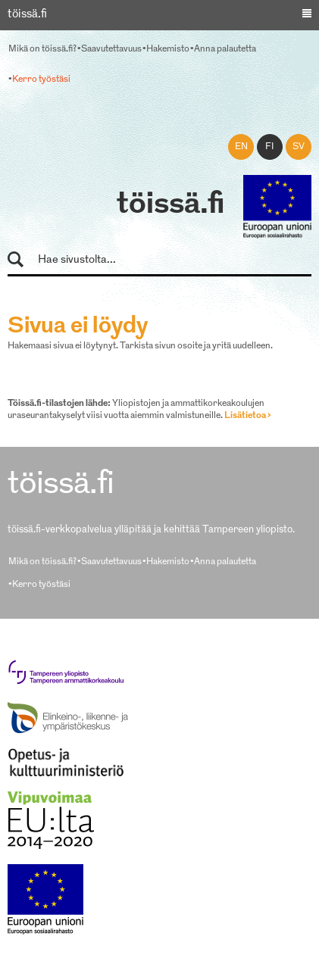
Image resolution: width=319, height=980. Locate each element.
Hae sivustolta (22, 260)
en (241, 147)
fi (270, 147)
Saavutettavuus (111, 49)
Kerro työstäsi (41, 80)
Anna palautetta (225, 49)
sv (299, 147)
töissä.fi (170, 205)
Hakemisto (168, 49)
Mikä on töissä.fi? (42, 49)
